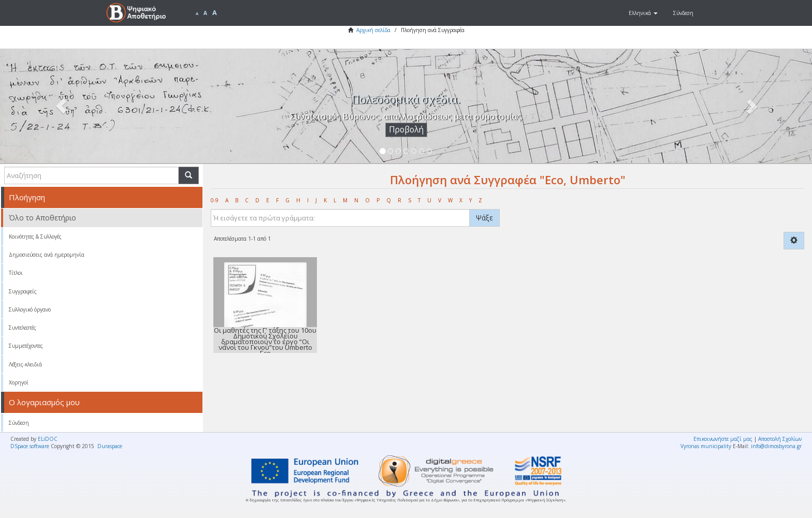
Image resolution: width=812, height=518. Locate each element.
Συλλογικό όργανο (30, 309)
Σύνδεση (19, 423)
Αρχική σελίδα (373, 30)
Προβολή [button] (406, 130)
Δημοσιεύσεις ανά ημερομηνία (47, 255)
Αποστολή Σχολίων (780, 439)
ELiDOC (48, 439)
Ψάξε (484, 218)
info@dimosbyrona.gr (776, 446)
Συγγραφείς (23, 291)
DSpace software (30, 446)
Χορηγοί (19, 382)
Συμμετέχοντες (26, 346)
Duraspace (110, 446)
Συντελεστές (23, 328)
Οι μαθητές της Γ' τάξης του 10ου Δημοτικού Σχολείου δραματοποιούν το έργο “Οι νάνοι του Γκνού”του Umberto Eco (265, 342)
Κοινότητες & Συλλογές (35, 236)
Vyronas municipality (706, 446)
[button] (643, 13)
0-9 (215, 200)
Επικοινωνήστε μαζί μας (723, 439)
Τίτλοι (16, 273)
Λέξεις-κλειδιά (25, 364)
